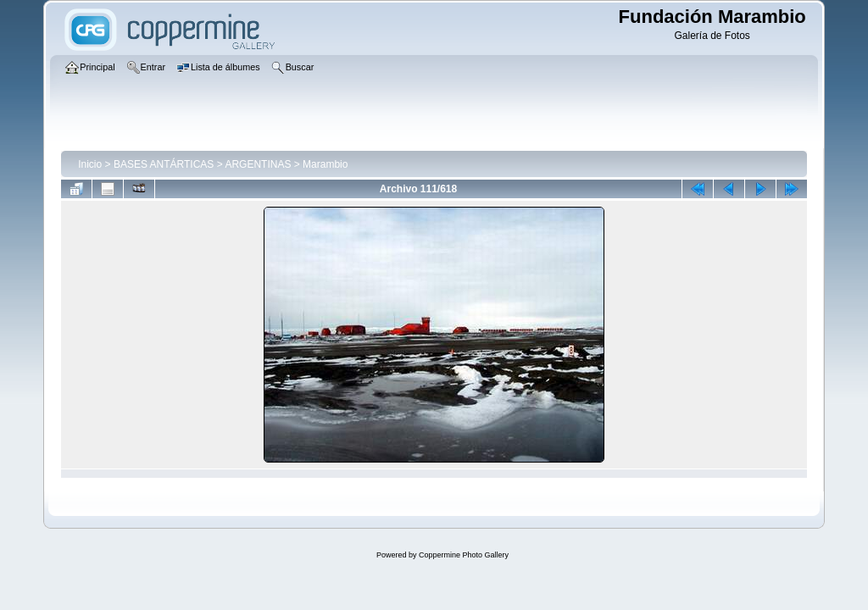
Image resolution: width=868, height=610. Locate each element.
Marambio (325, 164)
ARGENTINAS (258, 164)
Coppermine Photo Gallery (464, 555)
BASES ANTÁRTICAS (164, 164)
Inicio (90, 164)
